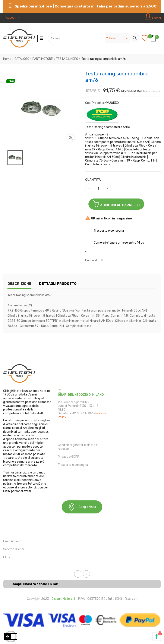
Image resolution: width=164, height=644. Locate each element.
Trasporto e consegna (73, 465)
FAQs (7, 557)
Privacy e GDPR (69, 457)
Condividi (102, 260)
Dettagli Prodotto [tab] (58, 284)
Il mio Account (13, 541)
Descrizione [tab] (19, 284)
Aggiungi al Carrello (116, 204)
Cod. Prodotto (95, 103)
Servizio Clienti (13, 549)
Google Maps (82, 507)
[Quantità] (98, 189)
